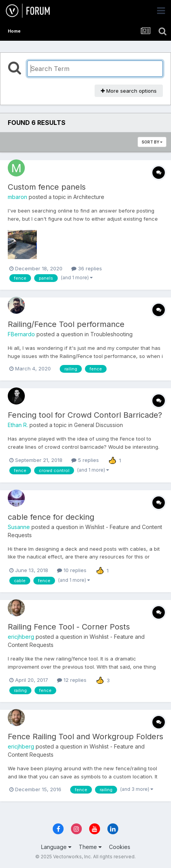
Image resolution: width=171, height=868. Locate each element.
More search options (129, 91)
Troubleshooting (111, 334)
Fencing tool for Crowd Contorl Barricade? (85, 415)
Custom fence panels (47, 187)
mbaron (17, 197)
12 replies (72, 680)
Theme (90, 847)
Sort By (152, 142)
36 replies (87, 268)
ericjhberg (21, 637)
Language (56, 847)
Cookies (120, 847)
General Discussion (98, 425)
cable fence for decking (51, 517)
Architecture (89, 197)
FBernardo (21, 334)
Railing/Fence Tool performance (66, 324)
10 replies (72, 570)
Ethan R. (18, 425)
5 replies (85, 460)
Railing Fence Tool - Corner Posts (69, 627)
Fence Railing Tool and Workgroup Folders (85, 737)
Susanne (19, 527)
